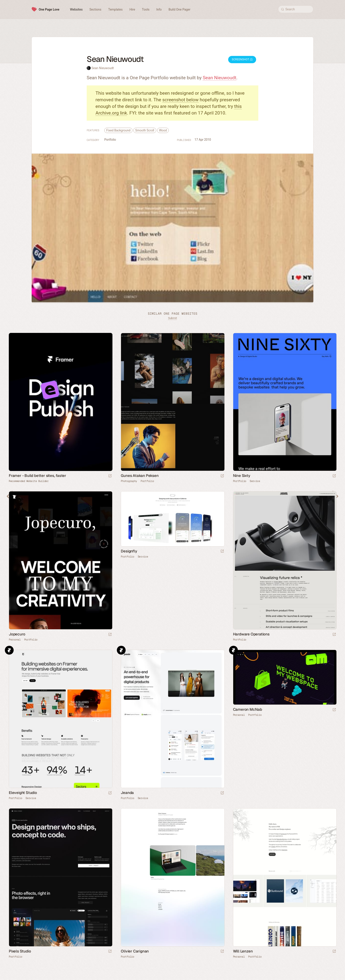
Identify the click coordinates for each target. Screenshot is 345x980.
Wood (163, 130)
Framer (9, 650)
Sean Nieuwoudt (103, 68)
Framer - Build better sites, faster (38, 476)
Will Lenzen (243, 951)
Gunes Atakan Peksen (140, 476)
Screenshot (242, 59)
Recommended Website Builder (29, 481)
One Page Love (49, 9)
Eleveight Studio (23, 793)
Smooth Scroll (145, 130)
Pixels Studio (20, 951)
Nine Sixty (242, 476)
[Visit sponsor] (110, 476)
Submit (172, 318)
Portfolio (110, 140)
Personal (15, 640)
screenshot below (181, 100)
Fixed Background (118, 130)
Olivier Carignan (135, 951)
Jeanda (127, 793)
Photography (129, 481)
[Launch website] (222, 476)
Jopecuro (17, 634)
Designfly (129, 551)
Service (255, 481)
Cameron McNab (248, 709)
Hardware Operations (251, 634)
